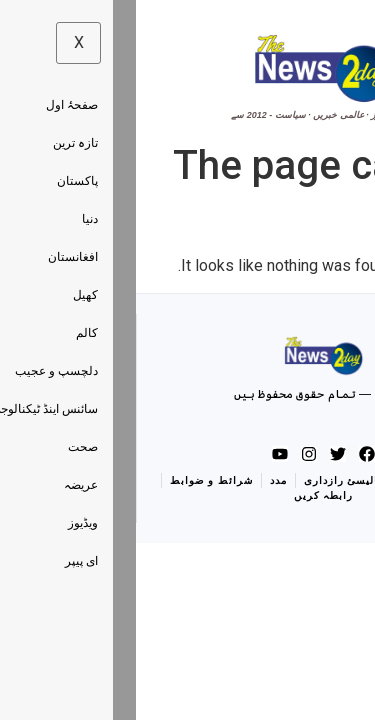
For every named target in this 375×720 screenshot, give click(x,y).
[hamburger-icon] (337, 75)
